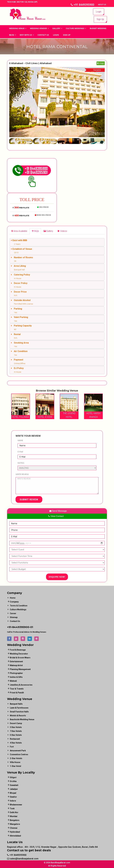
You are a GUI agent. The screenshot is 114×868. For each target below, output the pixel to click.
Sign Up (100, 19)
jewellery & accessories (21, 685)
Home (13, 598)
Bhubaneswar (16, 805)
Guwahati (14, 785)
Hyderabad (15, 832)
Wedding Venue (17, 28)
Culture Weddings (75, 28)
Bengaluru (15, 820)
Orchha (13, 781)
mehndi (13, 681)
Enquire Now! (57, 577)
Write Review (22, 474)
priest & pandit (17, 693)
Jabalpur (14, 789)
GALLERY (56, 28)
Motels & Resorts (18, 716)
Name (20, 440)
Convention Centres (19, 754)
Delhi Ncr (14, 812)
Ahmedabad (15, 836)
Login (99, 12)
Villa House (15, 762)
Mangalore (15, 824)
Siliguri (13, 777)
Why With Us (26, 35)
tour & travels (17, 689)
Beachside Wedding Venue (22, 719)
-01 (31, 627)
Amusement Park (18, 751)
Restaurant (15, 739)
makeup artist (16, 665)
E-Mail (20, 452)
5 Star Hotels (16, 735)
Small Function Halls (19, 712)
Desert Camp (16, 723)
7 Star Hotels (16, 731)
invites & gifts (16, 677)
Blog (12, 35)
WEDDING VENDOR (38, 28)
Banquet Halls (16, 704)
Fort (12, 747)
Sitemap (14, 617)
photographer (16, 673)
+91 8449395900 (82, 5)
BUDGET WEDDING (98, 28)
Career (13, 613)
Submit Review (29, 500)
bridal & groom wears (20, 658)
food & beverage (18, 650)
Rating (21, 463)
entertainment (16, 661)
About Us (102, 5)
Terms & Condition (19, 606)
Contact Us (43, 35)
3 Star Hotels (16, 727)
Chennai (14, 828)
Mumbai (14, 816)
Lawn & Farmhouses (19, 708)
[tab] (19, 231)
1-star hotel (15, 766)
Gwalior (13, 797)
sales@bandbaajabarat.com (23, 858)
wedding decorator (19, 654)
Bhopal (13, 793)
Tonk (12, 809)
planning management (20, 669)
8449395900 (21, 627)
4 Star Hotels (16, 743)
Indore (13, 801)
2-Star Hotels (16, 758)
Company (14, 602)
